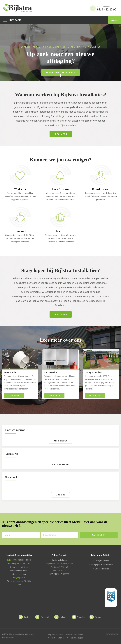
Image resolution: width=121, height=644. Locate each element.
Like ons (60, 495)
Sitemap (61, 638)
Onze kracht (10, 372)
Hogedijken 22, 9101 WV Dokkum (59, 564)
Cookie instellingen (75, 638)
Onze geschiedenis (94, 372)
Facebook (12, 477)
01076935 (61, 571)
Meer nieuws (60, 441)
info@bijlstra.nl (19, 578)
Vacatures (12, 454)
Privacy (69, 635)
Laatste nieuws (15, 430)
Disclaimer (79, 635)
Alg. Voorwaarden (55, 635)
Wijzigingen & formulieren (102, 565)
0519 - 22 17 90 (13, 560)
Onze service (51, 372)
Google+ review (102, 560)
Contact (114, 20)
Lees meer (14, 395)
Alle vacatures (61, 465)
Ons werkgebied (102, 569)
